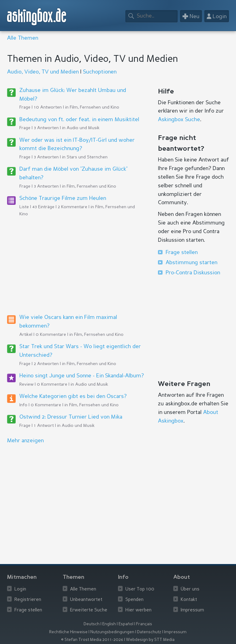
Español (126, 624)
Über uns (190, 589)
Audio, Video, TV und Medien (43, 72)
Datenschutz (149, 632)
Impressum (192, 610)
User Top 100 (140, 589)
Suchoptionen (100, 72)
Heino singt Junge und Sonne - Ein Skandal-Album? (82, 376)
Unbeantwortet (86, 600)
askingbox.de (37, 17)
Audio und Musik (83, 128)
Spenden (134, 600)
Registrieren (28, 600)
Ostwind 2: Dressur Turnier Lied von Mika (71, 417)
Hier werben (138, 610)
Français (144, 624)
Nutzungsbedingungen (112, 632)
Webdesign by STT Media (150, 640)
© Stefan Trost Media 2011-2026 (92, 640)
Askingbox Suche (179, 120)
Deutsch (92, 624)
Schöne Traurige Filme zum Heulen (63, 198)
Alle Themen (23, 38)
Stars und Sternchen (87, 157)
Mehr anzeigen (25, 441)
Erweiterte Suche (89, 610)
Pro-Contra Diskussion (193, 273)
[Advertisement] (76, 265)
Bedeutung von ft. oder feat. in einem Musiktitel (79, 120)
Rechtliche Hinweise (68, 632)
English (109, 624)
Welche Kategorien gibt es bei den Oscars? (73, 396)
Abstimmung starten (191, 263)
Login (20, 589)
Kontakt (189, 600)
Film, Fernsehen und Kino (94, 107)
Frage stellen (182, 252)
